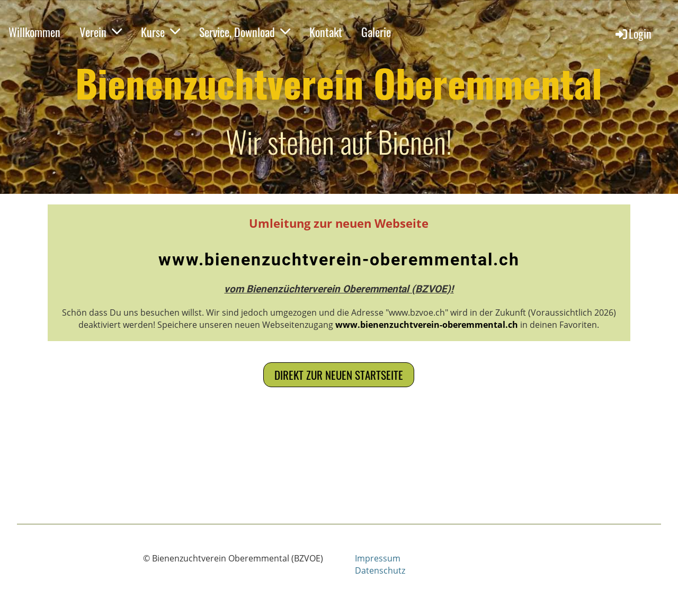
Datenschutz (380, 570)
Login (633, 33)
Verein (101, 32)
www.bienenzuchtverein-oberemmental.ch (339, 260)
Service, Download (245, 32)
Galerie (376, 32)
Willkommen (34, 32)
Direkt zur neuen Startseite (339, 375)
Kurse (160, 32)
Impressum (378, 558)
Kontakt (326, 32)
